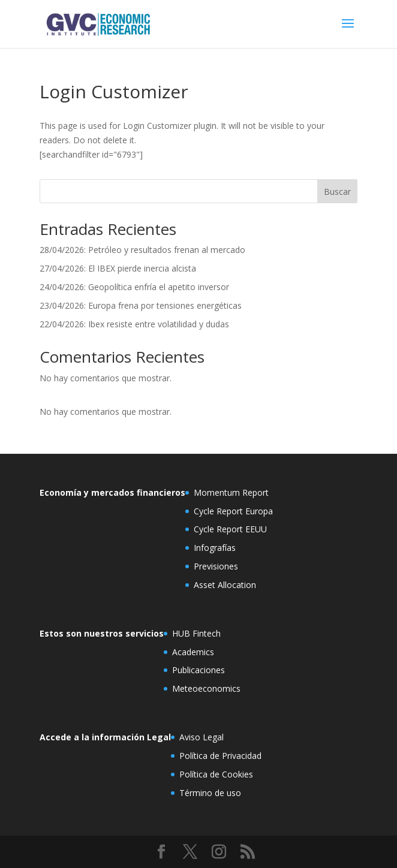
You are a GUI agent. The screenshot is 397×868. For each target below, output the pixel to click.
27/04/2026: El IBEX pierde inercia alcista (118, 268)
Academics (193, 652)
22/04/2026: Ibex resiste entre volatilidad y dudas (134, 324)
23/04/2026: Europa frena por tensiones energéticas (141, 305)
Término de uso (210, 793)
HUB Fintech (196, 633)
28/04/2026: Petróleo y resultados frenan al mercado (142, 250)
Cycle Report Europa (233, 511)
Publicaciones (198, 670)
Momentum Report (231, 492)
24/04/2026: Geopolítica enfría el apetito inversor (134, 287)
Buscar (337, 192)
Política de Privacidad (220, 756)
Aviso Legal (201, 737)
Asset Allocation (225, 585)
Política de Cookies (216, 774)
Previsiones (216, 566)
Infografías (215, 548)
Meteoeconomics (206, 688)
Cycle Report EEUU (230, 529)
